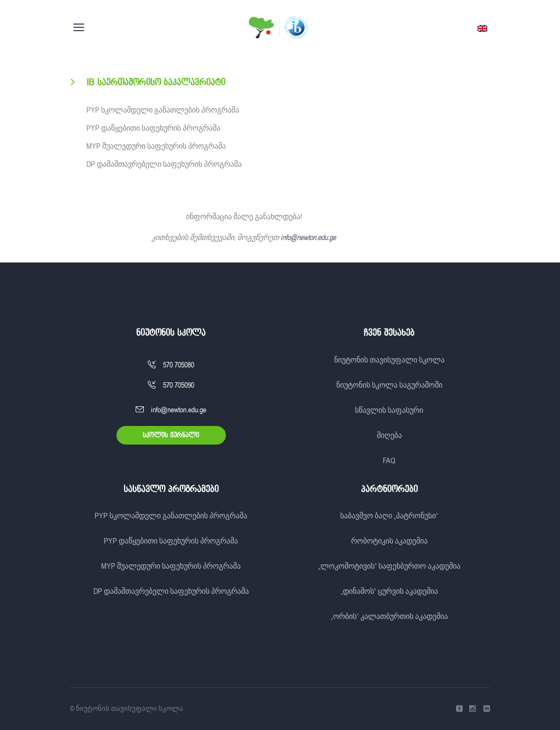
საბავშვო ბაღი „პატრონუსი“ (389, 516)
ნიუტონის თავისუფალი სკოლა (389, 360)
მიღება (389, 435)
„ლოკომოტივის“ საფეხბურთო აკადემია (389, 566)
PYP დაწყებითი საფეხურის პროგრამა (153, 128)
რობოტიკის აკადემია (389, 541)
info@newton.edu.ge (308, 237)
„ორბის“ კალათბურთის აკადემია (389, 616)
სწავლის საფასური (389, 410)
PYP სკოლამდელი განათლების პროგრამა (163, 110)
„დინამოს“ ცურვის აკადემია (389, 591)
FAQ (389, 460)
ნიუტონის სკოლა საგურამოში (389, 385)
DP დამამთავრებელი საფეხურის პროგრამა (164, 164)
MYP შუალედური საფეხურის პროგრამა (156, 146)
